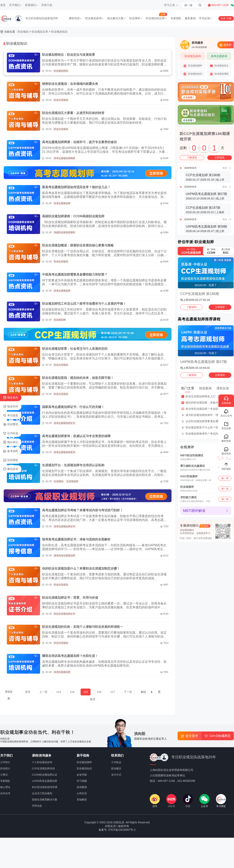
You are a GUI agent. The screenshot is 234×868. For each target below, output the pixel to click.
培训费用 (11, 424)
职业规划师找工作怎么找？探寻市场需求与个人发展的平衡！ (84, 304)
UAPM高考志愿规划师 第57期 (204, 362)
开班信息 (37, 806)
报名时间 (11, 407)
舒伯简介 (5, 768)
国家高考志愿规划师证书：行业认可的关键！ (73, 407)
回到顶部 (226, 466)
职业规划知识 (59, 32)
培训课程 (11, 460)
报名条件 (11, 398)
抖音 (188, 801)
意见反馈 (226, 426)
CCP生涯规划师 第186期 (200, 294)
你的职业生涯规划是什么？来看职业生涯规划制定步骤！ (81, 568)
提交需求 (190, 736)
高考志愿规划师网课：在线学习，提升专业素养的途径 (79, 142)
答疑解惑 (82, 800)
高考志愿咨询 (219, 56)
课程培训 (75, 18)
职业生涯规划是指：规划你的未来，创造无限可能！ (78, 378)
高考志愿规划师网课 (64, 158)
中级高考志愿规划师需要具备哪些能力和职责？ (75, 274)
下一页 (128, 692)
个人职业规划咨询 (42, 762)
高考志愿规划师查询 (64, 452)
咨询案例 (82, 787)
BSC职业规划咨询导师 (45, 787)
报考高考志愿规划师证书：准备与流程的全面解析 (76, 539)
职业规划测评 (193, 66)
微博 (155, 801)
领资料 (225, 45)
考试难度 (11, 416)
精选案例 (205, 388)
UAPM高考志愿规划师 (44, 781)
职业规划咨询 (95, 18)
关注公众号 (226, 413)
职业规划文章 (40, 32)
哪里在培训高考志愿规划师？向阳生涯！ (70, 656)
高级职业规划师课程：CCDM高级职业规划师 (73, 216)
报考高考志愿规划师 (64, 556)
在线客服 (226, 401)
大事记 (4, 775)
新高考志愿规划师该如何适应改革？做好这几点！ (76, 187)
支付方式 (116, 775)
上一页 (43, 692)
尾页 (93, 699)
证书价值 (11, 433)
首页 (3, 5)
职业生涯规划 (61, 100)
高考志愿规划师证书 (64, 423)
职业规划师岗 (61, 71)
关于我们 (15, 5)
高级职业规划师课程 (64, 232)
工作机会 (116, 762)
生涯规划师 (72, 481)
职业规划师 (60, 320)
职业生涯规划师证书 (64, 614)
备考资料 (11, 451)
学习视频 (82, 781)
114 (72, 692)
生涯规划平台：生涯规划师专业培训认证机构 (73, 465)
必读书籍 (82, 775)
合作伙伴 (5, 793)
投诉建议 (116, 768)
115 (86, 692)
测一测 (225, 478)
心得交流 (82, 793)
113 (59, 692)
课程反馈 (223, 388)
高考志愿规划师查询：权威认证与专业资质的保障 (76, 436)
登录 (223, 18)
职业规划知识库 (157, 18)
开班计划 (47, 5)
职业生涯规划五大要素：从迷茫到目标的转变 (73, 113)
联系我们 (32, 5)
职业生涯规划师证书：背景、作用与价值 (70, 598)
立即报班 (220, 158)
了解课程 (192, 158)
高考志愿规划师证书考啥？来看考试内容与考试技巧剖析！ (83, 510)
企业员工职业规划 (42, 793)
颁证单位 (11, 442)
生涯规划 (59, 481)
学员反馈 (206, 18)
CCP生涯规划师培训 (43, 768)
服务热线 (226, 438)
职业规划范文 (219, 66)
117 (113, 692)
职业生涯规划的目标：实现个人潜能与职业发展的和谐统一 (83, 627)
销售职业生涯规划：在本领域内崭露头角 (70, 84)
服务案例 (190, 18)
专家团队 (176, 18)
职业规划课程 (219, 74)
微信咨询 (11, 469)
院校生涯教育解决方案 (45, 800)
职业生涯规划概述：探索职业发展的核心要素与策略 (78, 245)
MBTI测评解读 (194, 511)
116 (99, 692)
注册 (229, 18)
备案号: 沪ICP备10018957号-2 (117, 830)
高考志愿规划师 (62, 203)
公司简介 (5, 762)
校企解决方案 (117, 18)
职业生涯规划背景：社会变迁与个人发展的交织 (75, 349)
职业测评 (136, 18)
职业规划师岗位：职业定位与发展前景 (69, 55)
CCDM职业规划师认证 (45, 775)
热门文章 (188, 388)
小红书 (171, 801)
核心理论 (5, 787)
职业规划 (23, 32)
